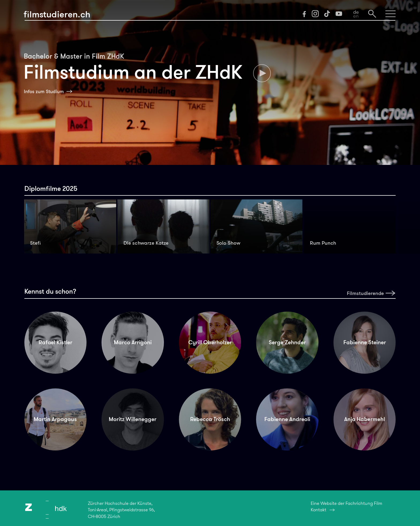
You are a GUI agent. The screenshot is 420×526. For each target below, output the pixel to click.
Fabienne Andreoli (287, 419)
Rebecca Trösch (210, 419)
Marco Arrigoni (133, 342)
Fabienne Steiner (365, 342)
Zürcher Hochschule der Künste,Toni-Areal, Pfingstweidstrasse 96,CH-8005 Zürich (121, 510)
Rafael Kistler (55, 342)
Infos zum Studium (44, 92)
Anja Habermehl (365, 419)
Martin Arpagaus (55, 419)
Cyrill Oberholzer (210, 342)
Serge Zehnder (287, 342)
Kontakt (318, 510)
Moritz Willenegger (133, 419)
